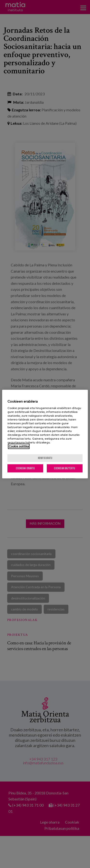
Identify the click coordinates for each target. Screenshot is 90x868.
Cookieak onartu (25, 468)
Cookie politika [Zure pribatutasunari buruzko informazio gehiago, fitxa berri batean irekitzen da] (19, 446)
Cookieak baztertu (65, 468)
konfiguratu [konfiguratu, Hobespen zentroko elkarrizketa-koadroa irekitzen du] (45, 458)
